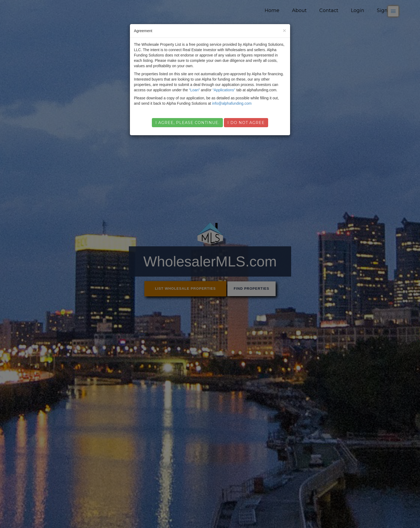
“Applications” (224, 90)
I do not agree (246, 123)
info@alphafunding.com (232, 103)
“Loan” (194, 90)
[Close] (284, 30)
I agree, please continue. (187, 123)
